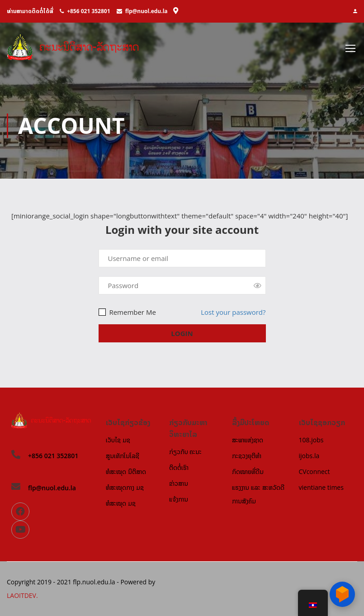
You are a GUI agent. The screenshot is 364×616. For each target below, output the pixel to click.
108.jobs (311, 440)
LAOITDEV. (22, 595)
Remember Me (127, 313)
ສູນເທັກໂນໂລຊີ (123, 456)
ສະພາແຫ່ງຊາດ (248, 440)
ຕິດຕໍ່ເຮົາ (179, 467)
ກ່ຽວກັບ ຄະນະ (186, 452)
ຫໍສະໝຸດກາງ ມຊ (125, 487)
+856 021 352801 (88, 11)
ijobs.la (309, 456)
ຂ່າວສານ (179, 483)
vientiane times (321, 487)
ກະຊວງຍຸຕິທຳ (247, 456)
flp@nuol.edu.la (147, 11)
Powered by (138, 582)
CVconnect (314, 471)
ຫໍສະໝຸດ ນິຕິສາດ (126, 471)
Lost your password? (233, 313)
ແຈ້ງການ (179, 499)
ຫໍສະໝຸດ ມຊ (121, 503)
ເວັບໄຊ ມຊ (118, 440)
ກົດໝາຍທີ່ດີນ (248, 471)
